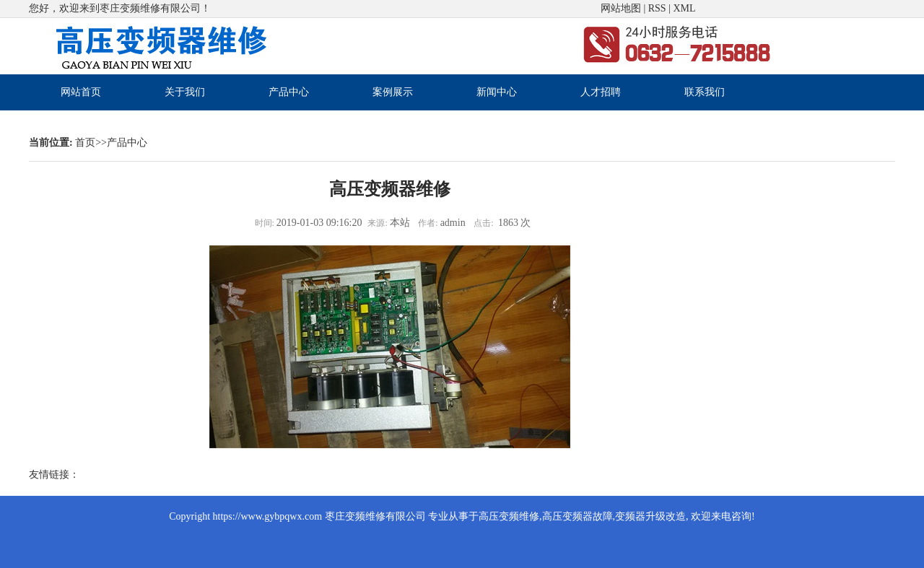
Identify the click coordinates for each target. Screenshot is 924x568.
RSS (657, 8)
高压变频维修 (509, 516)
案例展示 (393, 92)
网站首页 (81, 92)
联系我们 (705, 92)
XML (684, 8)
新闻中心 (497, 92)
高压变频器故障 (577, 516)
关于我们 (185, 92)
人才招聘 (601, 92)
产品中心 (289, 92)
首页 (85, 143)
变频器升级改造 (650, 516)
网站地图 (621, 8)
